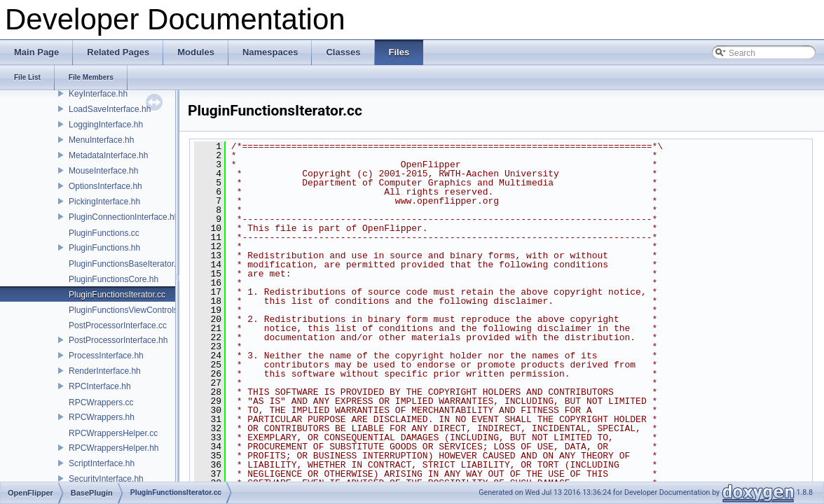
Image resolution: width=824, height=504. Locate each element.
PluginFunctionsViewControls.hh (129, 310)
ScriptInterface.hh (102, 463)
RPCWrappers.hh (102, 417)
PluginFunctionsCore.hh (114, 279)
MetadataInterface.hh (108, 155)
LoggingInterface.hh (106, 125)
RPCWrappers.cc (101, 402)
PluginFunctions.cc (104, 233)
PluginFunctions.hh (104, 248)
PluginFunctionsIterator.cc (117, 295)
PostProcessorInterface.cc (118, 325)
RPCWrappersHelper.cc (113, 433)
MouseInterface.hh (103, 171)
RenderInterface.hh (105, 371)
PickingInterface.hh (104, 202)
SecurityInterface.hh (106, 479)
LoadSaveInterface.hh (110, 109)
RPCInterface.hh (100, 386)
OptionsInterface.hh (105, 186)
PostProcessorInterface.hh (118, 340)
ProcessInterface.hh (106, 356)
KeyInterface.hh (98, 94)
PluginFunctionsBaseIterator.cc (126, 264)
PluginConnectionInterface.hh (124, 217)
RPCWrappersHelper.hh (114, 448)
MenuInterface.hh (101, 140)
